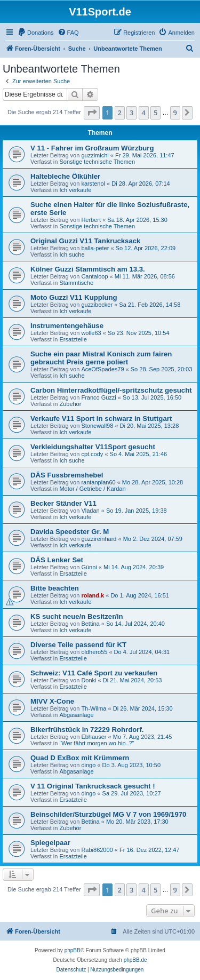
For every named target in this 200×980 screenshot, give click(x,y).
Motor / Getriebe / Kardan (92, 489)
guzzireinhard (99, 539)
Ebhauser (94, 737)
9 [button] (175, 113)
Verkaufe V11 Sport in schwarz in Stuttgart (101, 419)
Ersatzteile (73, 339)
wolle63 (91, 333)
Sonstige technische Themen (97, 162)
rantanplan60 (98, 482)
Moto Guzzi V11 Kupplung (74, 297)
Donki (89, 680)
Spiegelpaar (50, 843)
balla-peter (95, 248)
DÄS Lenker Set (57, 560)
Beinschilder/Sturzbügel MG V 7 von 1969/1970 (108, 814)
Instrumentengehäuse (67, 326)
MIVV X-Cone (52, 701)
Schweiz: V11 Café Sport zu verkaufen (94, 673)
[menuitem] (36, 33)
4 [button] (144, 113)
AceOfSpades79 (102, 369)
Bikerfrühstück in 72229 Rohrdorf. (87, 730)
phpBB (73, 950)
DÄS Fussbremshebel (67, 475)
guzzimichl (95, 155)
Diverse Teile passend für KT (78, 645)
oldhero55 (94, 652)
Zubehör (70, 404)
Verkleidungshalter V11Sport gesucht (93, 447)
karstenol (93, 184)
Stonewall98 (97, 426)
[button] (92, 113)
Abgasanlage (76, 715)
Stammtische (76, 283)
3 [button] (131, 113)
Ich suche (72, 254)
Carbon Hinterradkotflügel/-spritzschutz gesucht (111, 390)
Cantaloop (94, 276)
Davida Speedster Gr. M (70, 532)
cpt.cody (92, 454)
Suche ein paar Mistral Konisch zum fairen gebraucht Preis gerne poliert (101, 358)
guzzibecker (97, 305)
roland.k (93, 595)
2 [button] (120, 113)
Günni (89, 567)
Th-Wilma (94, 708)
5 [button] (155, 113)
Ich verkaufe (75, 190)
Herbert (91, 220)
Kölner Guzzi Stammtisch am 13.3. (88, 269)
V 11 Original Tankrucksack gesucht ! (93, 786)
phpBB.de (135, 960)
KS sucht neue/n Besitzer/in (77, 616)
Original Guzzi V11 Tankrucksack (85, 241)
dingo (88, 765)
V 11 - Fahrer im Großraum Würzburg (92, 148)
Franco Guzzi (98, 397)
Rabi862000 (97, 850)
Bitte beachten (55, 588)
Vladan (90, 511)
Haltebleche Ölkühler (65, 176)
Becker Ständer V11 (63, 503)
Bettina (90, 624)
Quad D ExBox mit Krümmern (80, 758)
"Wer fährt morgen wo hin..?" (97, 743)
